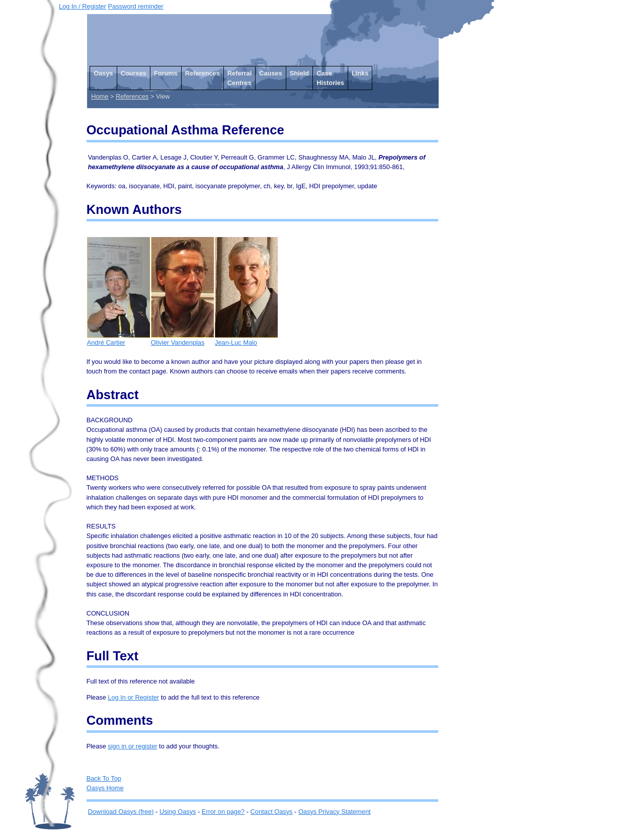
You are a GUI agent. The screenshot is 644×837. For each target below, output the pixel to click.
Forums (166, 73)
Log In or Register (133, 697)
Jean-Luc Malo (246, 339)
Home (100, 96)
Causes (271, 73)
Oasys (103, 73)
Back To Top (104, 778)
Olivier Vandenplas (182, 339)
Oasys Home (105, 788)
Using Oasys (178, 812)
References (203, 73)
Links (360, 73)
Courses (134, 73)
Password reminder (136, 6)
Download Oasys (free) (121, 812)
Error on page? (223, 812)
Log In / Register (83, 6)
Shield (299, 73)
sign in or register (132, 746)
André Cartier (118, 339)
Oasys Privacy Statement (335, 812)
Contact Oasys (272, 812)
